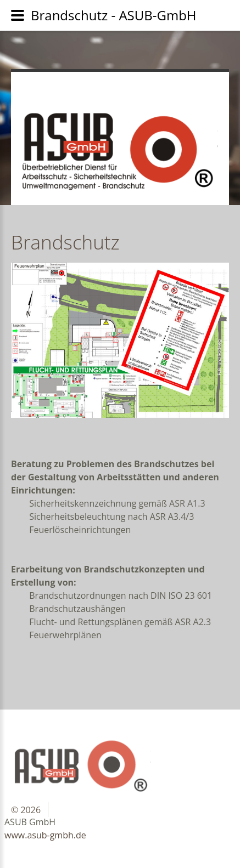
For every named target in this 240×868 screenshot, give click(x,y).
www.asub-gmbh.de (45, 835)
